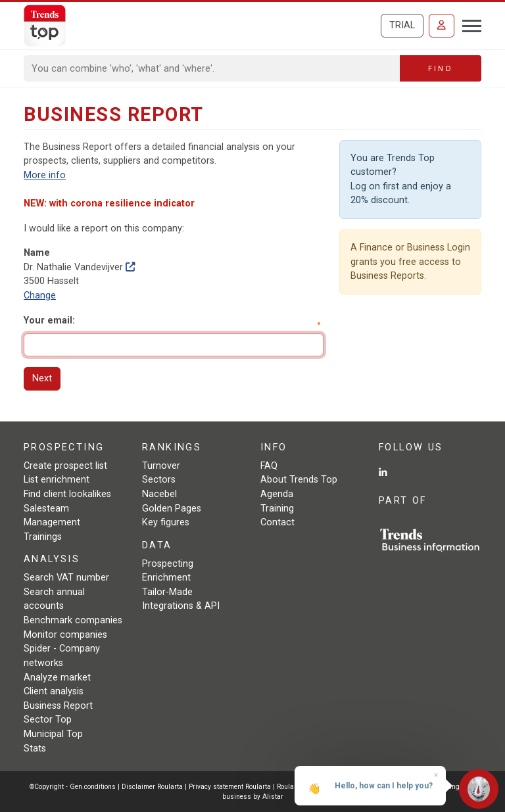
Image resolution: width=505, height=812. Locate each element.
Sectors (159, 480)
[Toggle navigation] (468, 24)
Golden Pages (172, 509)
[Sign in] (442, 26)
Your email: (49, 321)
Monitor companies (65, 635)
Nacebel (159, 494)
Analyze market (57, 678)
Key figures (166, 522)
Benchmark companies (73, 620)
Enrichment (166, 578)
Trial (402, 25)
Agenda (277, 494)
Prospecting (168, 564)
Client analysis (54, 691)
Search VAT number (66, 578)
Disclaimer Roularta (152, 787)
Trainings (43, 537)
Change (40, 296)
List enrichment (57, 480)
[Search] (212, 68)
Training (277, 509)
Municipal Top (53, 734)
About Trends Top (299, 480)
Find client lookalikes (67, 494)
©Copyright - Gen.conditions (73, 787)
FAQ (269, 466)
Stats (35, 749)
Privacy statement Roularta (230, 787)
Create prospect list (65, 466)
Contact (277, 522)
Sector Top (48, 720)
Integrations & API (181, 606)
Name (37, 253)
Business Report (58, 706)
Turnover (161, 466)
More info (45, 175)
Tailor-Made (167, 592)
